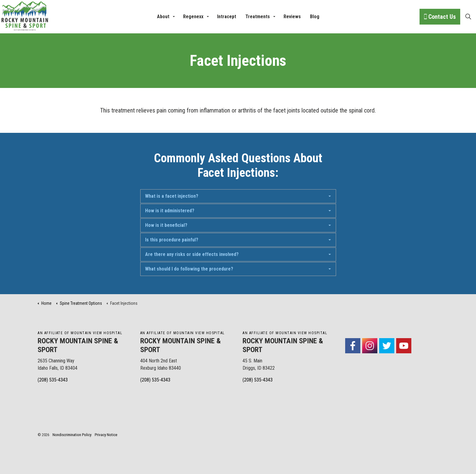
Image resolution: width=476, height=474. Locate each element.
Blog (315, 17)
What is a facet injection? (172, 196)
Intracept (227, 17)
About (163, 17)
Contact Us (440, 17)
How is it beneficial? (166, 225)
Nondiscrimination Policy (72, 435)
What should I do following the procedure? (189, 269)
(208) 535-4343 (53, 380)
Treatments (258, 17)
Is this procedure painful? (172, 240)
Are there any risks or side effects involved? (192, 254)
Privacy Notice (106, 435)
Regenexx (193, 17)
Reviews (292, 17)
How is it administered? (170, 211)
